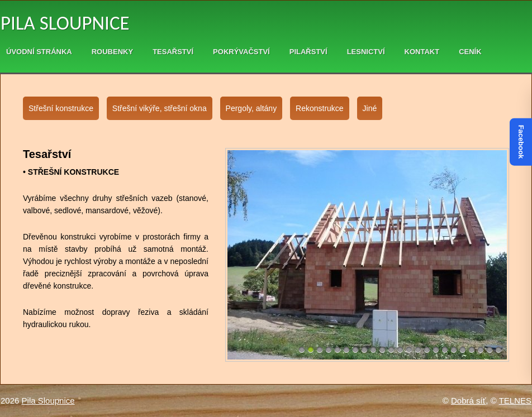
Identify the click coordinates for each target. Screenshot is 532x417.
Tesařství (173, 52)
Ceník (470, 52)
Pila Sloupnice (65, 23)
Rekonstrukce (320, 108)
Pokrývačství (241, 52)
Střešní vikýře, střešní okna (160, 108)
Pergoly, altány (251, 108)
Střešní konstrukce (61, 108)
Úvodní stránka (39, 52)
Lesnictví (366, 52)
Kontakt (422, 52)
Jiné (370, 108)
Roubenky (112, 52)
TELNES (515, 401)
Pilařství (308, 52)
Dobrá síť (468, 401)
